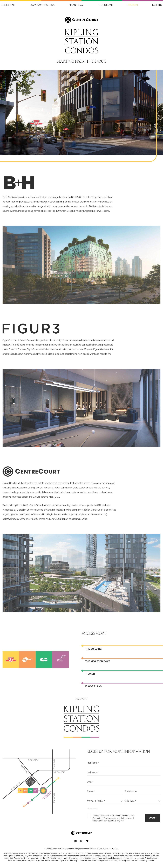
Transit (90, 683)
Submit (153, 827)
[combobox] (105, 810)
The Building (93, 658)
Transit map (77, 5)
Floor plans (106, 5)
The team (133, 5)
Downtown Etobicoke (43, 5)
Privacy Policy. (96, 849)
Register (157, 5)
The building (8, 5)
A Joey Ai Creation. (111, 849)
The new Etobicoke (98, 671)
